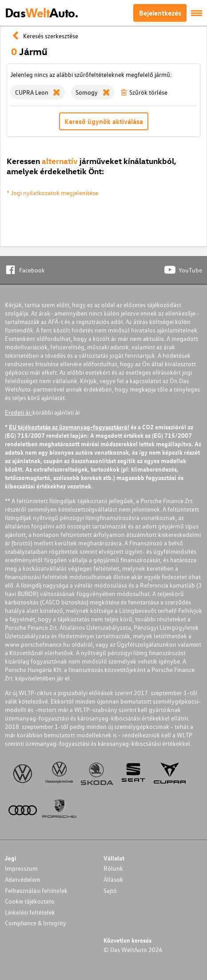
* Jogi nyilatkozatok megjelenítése (52, 193)
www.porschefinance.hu (38, 644)
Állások (113, 879)
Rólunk (113, 868)
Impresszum (21, 868)
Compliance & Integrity (36, 923)
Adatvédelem (23, 879)
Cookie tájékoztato (30, 901)
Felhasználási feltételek (36, 890)
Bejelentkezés (160, 13)
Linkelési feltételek (30, 912)
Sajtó (110, 890)
